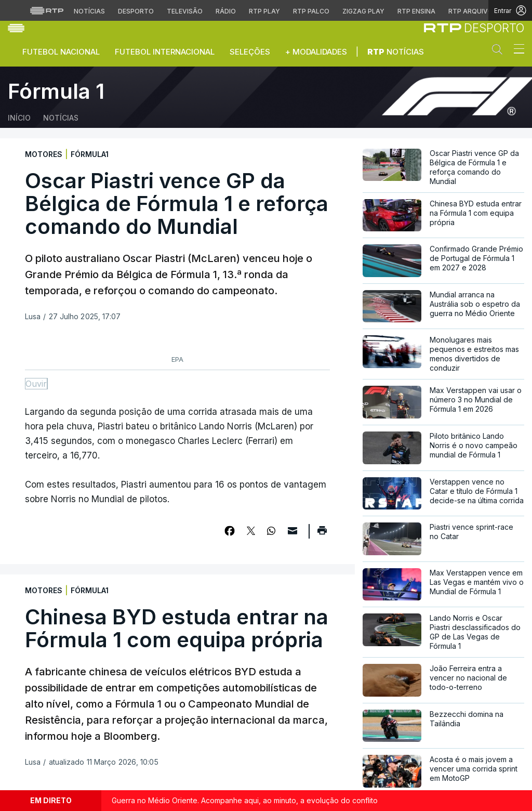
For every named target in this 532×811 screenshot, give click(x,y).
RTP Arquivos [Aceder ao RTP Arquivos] (473, 11)
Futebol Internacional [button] (165, 52)
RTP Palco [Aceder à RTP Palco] (311, 11)
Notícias (396, 52)
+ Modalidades (316, 52)
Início (19, 118)
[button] (500, 51)
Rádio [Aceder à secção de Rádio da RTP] (226, 11)
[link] (474, 28)
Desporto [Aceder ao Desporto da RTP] (136, 11)
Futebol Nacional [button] (61, 52)
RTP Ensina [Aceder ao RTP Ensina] (416, 11)
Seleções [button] (250, 52)
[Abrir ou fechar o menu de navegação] (516, 50)
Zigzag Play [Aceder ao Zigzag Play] (363, 11)
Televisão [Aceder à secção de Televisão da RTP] (185, 11)
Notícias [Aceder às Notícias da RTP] (89, 11)
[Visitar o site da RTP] (47, 10)
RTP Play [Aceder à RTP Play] (264, 11)
